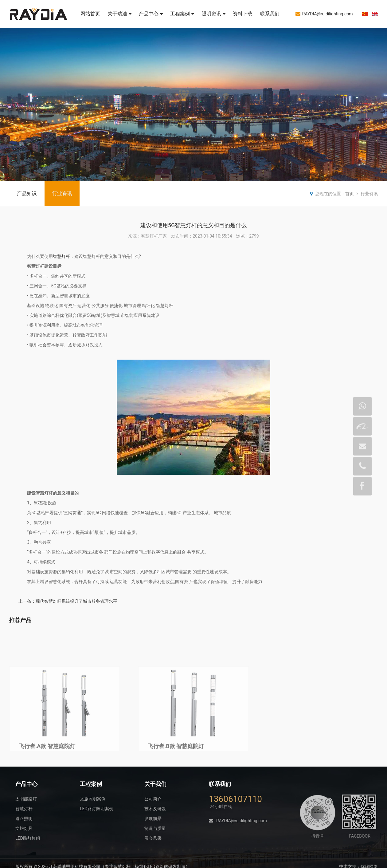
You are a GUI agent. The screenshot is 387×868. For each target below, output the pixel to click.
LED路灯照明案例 (97, 809)
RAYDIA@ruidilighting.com (324, 14)
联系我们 (270, 14)
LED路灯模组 (28, 838)
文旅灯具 (24, 828)
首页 (350, 194)
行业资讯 (62, 193)
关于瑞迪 (119, 14)
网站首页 (90, 14)
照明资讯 (213, 14)
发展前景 (153, 819)
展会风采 (153, 838)
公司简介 (153, 799)
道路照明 (24, 819)
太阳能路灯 (26, 799)
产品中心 (151, 14)
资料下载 (243, 14)
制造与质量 (155, 828)
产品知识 (27, 193)
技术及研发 (155, 809)
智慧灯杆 (61, 256)
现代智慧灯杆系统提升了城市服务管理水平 (76, 601)
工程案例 (182, 14)
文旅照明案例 (93, 799)
